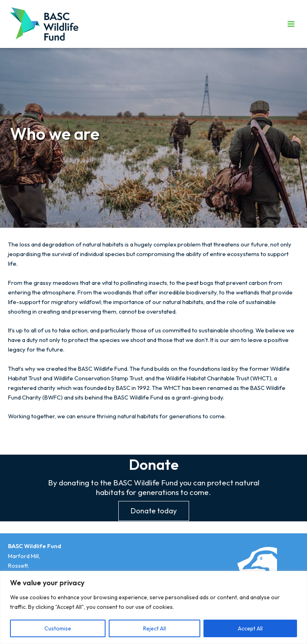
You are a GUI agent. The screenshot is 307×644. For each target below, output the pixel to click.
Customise (58, 628)
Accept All (250, 628)
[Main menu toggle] (291, 24)
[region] (153, 607)
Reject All (154, 628)
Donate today (154, 511)
